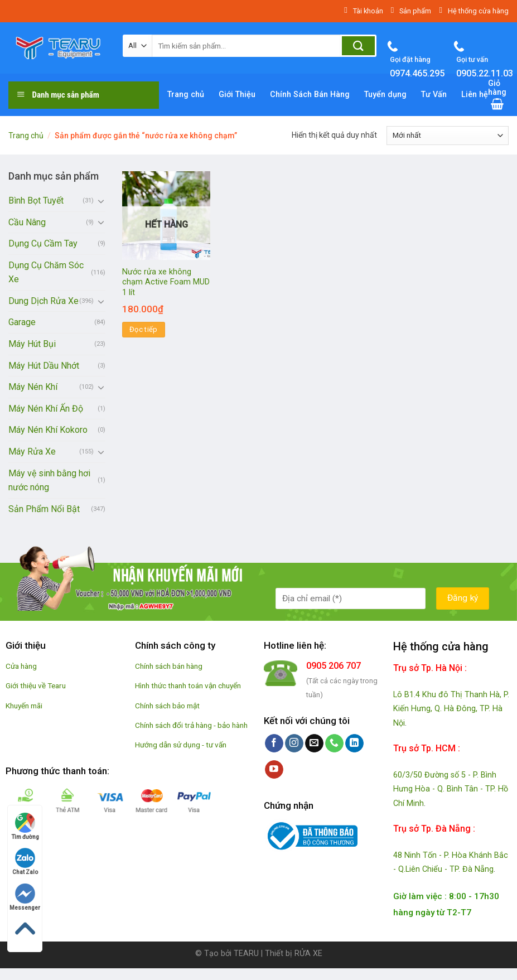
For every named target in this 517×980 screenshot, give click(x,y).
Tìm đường (25, 826)
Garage (22, 322)
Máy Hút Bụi (32, 344)
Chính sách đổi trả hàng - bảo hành (191, 725)
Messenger (25, 897)
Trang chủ (186, 95)
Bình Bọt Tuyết (36, 201)
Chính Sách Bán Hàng (310, 95)
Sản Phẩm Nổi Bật (44, 509)
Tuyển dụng (385, 95)
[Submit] (358, 46)
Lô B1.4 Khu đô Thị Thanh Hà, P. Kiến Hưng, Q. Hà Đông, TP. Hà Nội (451, 709)
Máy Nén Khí (33, 387)
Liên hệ (475, 95)
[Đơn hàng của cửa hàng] (448, 136)
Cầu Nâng (27, 222)
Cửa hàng (21, 666)
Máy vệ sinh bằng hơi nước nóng (49, 481)
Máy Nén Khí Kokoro (48, 430)
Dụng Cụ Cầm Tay (43, 243)
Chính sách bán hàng (169, 666)
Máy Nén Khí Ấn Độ (46, 409)
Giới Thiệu (237, 95)
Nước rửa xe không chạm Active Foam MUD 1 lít (166, 282)
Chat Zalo (25, 861)
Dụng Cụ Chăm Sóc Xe (46, 272)
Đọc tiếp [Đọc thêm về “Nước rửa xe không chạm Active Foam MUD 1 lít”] (144, 329)
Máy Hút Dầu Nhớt (44, 366)
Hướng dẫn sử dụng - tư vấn (181, 745)
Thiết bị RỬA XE (294, 954)
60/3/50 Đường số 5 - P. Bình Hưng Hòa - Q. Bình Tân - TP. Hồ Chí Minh (451, 789)
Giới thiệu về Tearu (36, 685)
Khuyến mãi (24, 706)
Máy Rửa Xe (32, 452)
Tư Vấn (434, 95)
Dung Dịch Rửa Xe (44, 301)
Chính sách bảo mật (167, 706)
